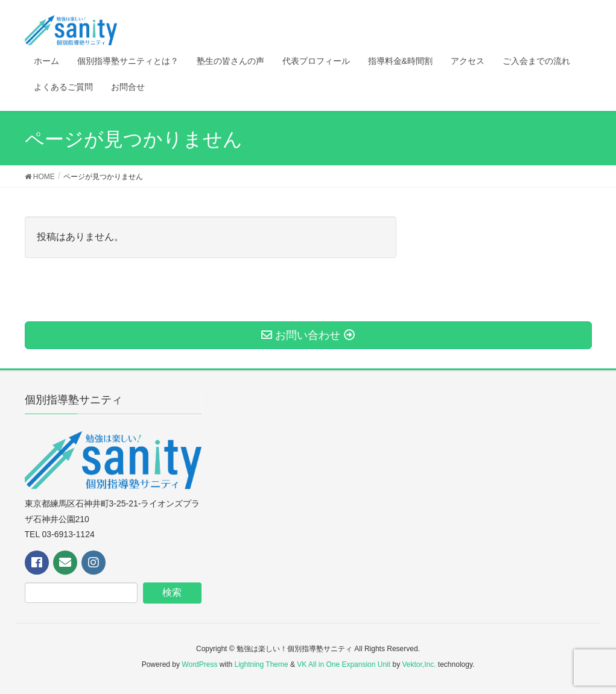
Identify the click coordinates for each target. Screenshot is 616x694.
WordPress (199, 664)
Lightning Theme (262, 664)
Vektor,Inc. (419, 664)
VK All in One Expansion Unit (344, 664)
